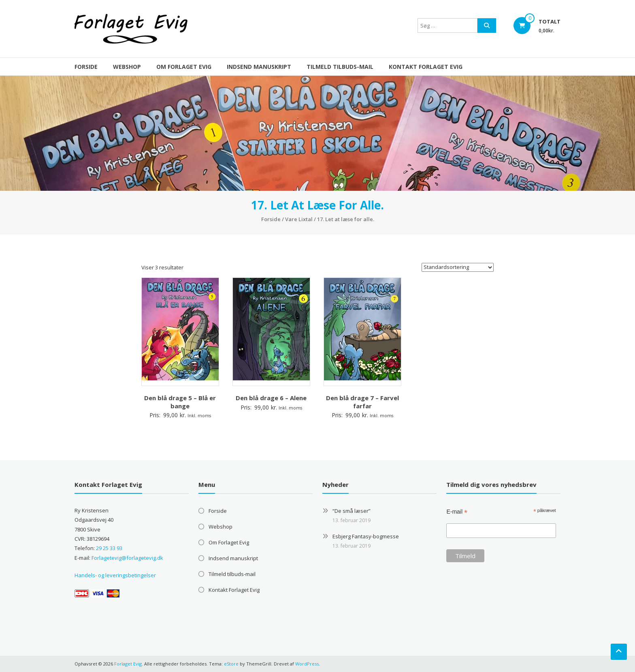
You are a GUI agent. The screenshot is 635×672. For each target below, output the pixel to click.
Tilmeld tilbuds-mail (340, 67)
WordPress (307, 664)
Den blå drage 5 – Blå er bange (180, 402)
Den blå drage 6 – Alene (271, 398)
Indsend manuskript (259, 67)
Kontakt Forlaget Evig (426, 67)
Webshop (127, 67)
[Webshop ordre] (458, 267)
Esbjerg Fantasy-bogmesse (366, 536)
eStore (231, 664)
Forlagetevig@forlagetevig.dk (127, 558)
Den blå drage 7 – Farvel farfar (362, 402)
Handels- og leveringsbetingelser (115, 575)
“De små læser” (352, 511)
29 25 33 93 (109, 548)
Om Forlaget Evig (184, 67)
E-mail (457, 512)
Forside (86, 67)
